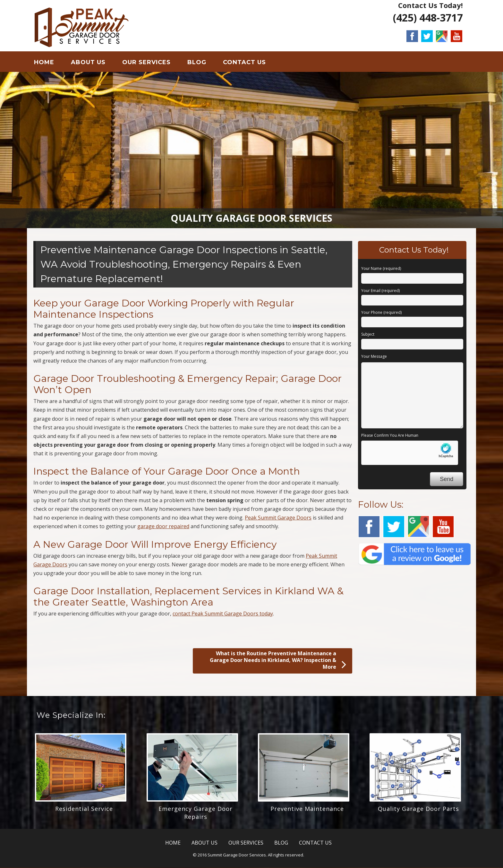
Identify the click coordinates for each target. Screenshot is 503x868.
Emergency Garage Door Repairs (196, 813)
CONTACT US (244, 62)
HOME (44, 62)
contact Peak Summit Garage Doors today (223, 614)
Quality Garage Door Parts (418, 809)
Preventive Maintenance (307, 809)
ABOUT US (88, 62)
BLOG (197, 62)
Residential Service (84, 809)
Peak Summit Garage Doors (278, 518)
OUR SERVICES (146, 62)
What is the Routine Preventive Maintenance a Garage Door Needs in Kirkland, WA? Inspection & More (278, 661)
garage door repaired (163, 527)
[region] (251, 150)
